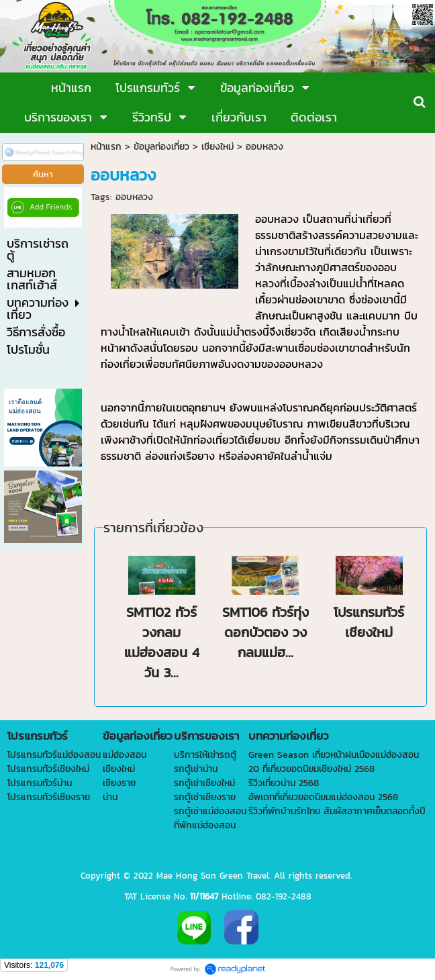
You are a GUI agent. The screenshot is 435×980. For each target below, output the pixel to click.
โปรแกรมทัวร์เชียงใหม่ (369, 622)
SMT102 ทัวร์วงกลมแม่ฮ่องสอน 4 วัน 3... (162, 642)
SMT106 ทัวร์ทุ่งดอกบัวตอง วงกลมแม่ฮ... (265, 632)
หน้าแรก (106, 147)
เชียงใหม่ (217, 147)
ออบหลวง (134, 197)
